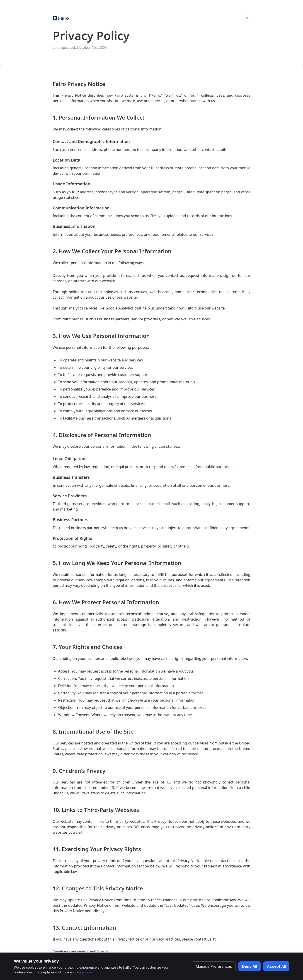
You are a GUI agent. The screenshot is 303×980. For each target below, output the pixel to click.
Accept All (276, 966)
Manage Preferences (214, 966)
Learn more (84, 972)
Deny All (250, 966)
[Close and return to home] (247, 18)
